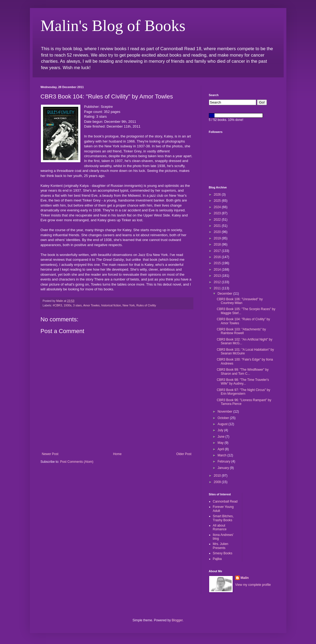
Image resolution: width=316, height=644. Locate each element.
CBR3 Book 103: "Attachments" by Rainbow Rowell (241, 331)
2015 (218, 263)
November (225, 412)
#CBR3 (57, 305)
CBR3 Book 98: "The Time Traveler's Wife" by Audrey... (243, 382)
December (225, 294)
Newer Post (50, 454)
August (223, 424)
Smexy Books (223, 553)
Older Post (184, 454)
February (224, 461)
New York (129, 305)
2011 (218, 288)
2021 (218, 226)
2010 (218, 476)
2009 (218, 482)
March (222, 455)
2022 (218, 220)
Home (117, 454)
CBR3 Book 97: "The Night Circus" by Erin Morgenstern (243, 392)
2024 (218, 207)
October (224, 418)
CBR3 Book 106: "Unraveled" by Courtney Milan (240, 301)
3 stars (77, 305)
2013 (218, 276)
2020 (218, 232)
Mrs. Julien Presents (221, 546)
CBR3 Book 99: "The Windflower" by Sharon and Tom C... (243, 372)
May (221, 443)
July (221, 430)
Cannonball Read (225, 501)
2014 (218, 270)
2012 (218, 282)
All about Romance (220, 527)
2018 (218, 244)
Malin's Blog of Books (113, 26)
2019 (218, 238)
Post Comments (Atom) (77, 462)
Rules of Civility (146, 305)
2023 (218, 213)
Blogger (177, 620)
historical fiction (111, 305)
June (221, 437)
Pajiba (217, 559)
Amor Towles (91, 305)
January (224, 468)
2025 (218, 201)
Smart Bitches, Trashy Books (223, 518)
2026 (218, 195)
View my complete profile (253, 585)
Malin (245, 578)
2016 (218, 257)
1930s (67, 305)
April (221, 449)
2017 (218, 251)
